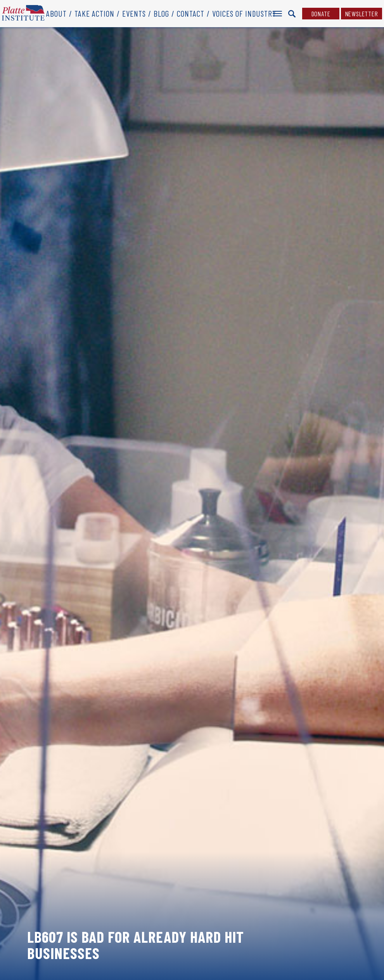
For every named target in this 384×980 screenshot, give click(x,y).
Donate (321, 14)
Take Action (94, 13)
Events (134, 13)
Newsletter (362, 14)
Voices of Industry (244, 13)
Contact (191, 13)
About (56, 13)
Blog (161, 13)
